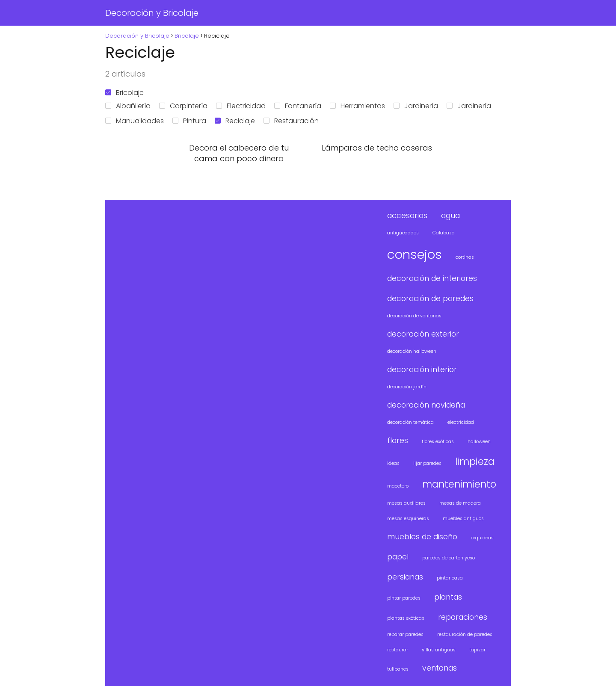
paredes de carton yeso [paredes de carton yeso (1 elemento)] (449, 558)
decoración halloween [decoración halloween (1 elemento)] (412, 351)
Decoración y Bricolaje (152, 13)
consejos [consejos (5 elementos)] (415, 254)
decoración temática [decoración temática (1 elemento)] (410, 422)
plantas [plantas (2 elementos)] (448, 597)
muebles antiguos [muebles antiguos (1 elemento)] (463, 519)
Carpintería (183, 106)
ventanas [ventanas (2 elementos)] (440, 668)
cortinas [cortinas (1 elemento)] (465, 257)
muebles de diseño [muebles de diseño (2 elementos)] (422, 537)
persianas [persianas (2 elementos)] (405, 577)
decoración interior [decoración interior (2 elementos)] (422, 369)
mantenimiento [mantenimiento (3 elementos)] (459, 484)
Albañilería (128, 106)
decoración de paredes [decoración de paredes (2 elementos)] (430, 298)
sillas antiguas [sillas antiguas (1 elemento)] (439, 650)
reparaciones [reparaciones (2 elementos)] (463, 617)
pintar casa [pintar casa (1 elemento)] (450, 578)
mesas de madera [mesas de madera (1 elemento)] (460, 503)
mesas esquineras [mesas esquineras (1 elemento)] (408, 519)
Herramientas (357, 106)
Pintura (189, 121)
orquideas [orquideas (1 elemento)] (482, 538)
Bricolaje (124, 93)
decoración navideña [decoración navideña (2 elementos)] (426, 405)
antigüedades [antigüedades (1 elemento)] (403, 233)
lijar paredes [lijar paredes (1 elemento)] (427, 463)
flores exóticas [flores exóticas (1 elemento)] (438, 442)
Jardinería (416, 106)
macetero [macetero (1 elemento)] (398, 486)
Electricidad (241, 106)
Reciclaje (235, 121)
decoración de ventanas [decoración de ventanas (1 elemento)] (414, 316)
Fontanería (298, 106)
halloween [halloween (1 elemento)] (479, 442)
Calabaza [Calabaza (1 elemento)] (444, 233)
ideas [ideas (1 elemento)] (393, 463)
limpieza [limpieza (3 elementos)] (475, 462)
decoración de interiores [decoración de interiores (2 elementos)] (432, 278)
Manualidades (135, 121)
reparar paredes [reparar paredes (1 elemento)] (405, 634)
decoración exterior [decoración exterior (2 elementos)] (423, 334)
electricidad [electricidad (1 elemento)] (461, 422)
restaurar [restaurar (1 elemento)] (398, 650)
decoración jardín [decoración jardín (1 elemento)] (407, 387)
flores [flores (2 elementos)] (398, 440)
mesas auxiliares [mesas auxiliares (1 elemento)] (406, 503)
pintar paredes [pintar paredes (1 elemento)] (404, 598)
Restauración (291, 121)
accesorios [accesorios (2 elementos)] (407, 215)
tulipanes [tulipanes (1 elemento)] (398, 669)
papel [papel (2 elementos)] (398, 557)
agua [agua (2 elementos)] (450, 215)
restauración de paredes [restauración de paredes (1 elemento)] (465, 634)
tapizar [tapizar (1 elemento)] (477, 650)
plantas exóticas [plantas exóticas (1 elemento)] (406, 618)
